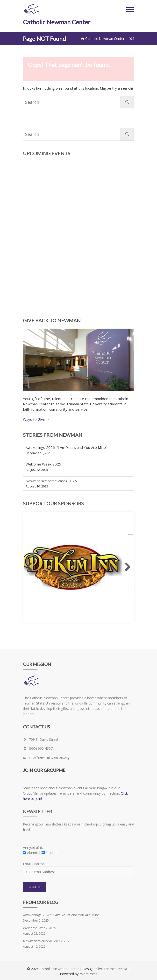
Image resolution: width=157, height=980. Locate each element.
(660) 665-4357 (41, 748)
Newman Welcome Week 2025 (51, 481)
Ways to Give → (36, 419)
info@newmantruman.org (49, 757)
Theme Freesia (115, 969)
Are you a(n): (33, 847)
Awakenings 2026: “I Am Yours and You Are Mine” (66, 447)
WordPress (89, 974)
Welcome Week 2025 (43, 464)
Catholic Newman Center (57, 22)
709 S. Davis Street (44, 739)
